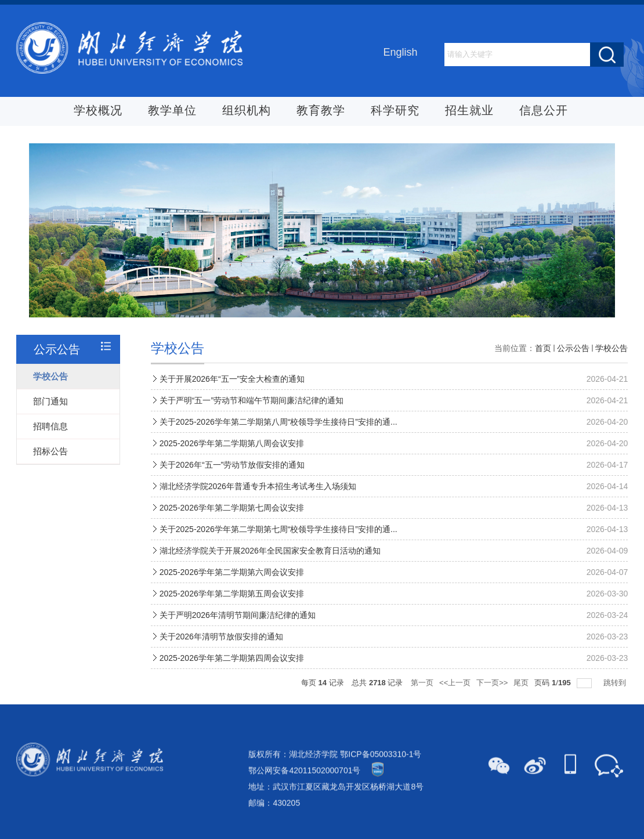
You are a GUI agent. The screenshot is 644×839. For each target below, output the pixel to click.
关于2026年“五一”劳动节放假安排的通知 (232, 486)
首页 (543, 369)
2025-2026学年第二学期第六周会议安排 (232, 593)
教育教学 (321, 112)
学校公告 (612, 369)
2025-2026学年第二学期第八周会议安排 (232, 464)
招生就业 (469, 112)
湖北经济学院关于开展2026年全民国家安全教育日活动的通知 (270, 572)
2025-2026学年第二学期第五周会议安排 (232, 614)
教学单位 (172, 112)
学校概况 (98, 112)
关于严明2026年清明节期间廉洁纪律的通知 (238, 636)
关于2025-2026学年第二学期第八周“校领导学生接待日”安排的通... (278, 443)
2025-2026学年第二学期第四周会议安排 (232, 679)
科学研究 (395, 112)
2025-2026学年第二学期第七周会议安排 (232, 529)
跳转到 (616, 704)
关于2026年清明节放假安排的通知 (221, 657)
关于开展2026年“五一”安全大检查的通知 (232, 400)
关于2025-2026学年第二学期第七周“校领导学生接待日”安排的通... (278, 550)
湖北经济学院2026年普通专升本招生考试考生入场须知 (258, 507)
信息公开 (544, 112)
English (400, 53)
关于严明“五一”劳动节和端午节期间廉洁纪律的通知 (252, 421)
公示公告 (573, 369)
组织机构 (247, 112)
